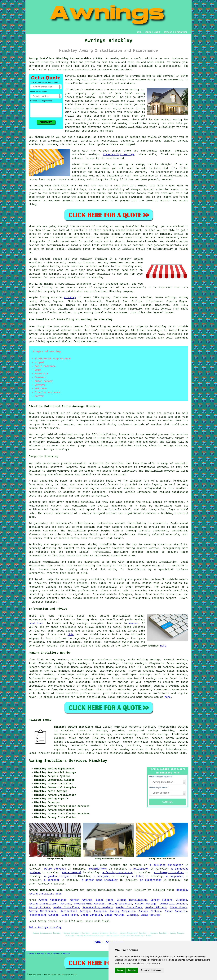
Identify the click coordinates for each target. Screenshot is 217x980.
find (40, 660)
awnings (151, 678)
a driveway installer (169, 873)
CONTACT (168, 32)
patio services (55, 869)
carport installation (162, 562)
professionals (90, 693)
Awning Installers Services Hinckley (68, 761)
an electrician (151, 880)
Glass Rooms (105, 900)
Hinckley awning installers (74, 727)
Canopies (100, 911)
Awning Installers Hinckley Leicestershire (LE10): (66, 58)
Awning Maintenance (53, 900)
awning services (132, 749)
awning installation (91, 697)
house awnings (78, 749)
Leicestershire (176, 749)
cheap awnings (96, 742)
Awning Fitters (39, 908)
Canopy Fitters (162, 900)
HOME (139, 32)
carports (53, 463)
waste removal (71, 873)
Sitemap (31, 954)
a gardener (52, 880)
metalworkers (98, 869)
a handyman (102, 876)
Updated (57, 954)
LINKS (148, 32)
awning (33, 313)
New (49, 954)
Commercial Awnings (173, 904)
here (163, 646)
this (71, 635)
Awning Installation (132, 900)
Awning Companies (120, 904)
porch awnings (177, 738)
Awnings (182, 900)
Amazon (134, 623)
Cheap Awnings (115, 915)
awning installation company (139, 123)
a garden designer (58, 876)
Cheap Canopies (176, 911)
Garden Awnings (81, 900)
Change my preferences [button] (151, 970)
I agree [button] (120, 970)
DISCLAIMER (181, 32)
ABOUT (157, 32)
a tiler (138, 876)
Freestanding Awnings (89, 904)
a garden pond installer (100, 880)
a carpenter (175, 876)
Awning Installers (66, 908)
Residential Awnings (75, 911)
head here (36, 623)
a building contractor (166, 865)
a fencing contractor (117, 873)
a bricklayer (139, 869)
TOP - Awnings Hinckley (45, 927)
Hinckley (70, 298)
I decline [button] (132, 970)
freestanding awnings (119, 155)
